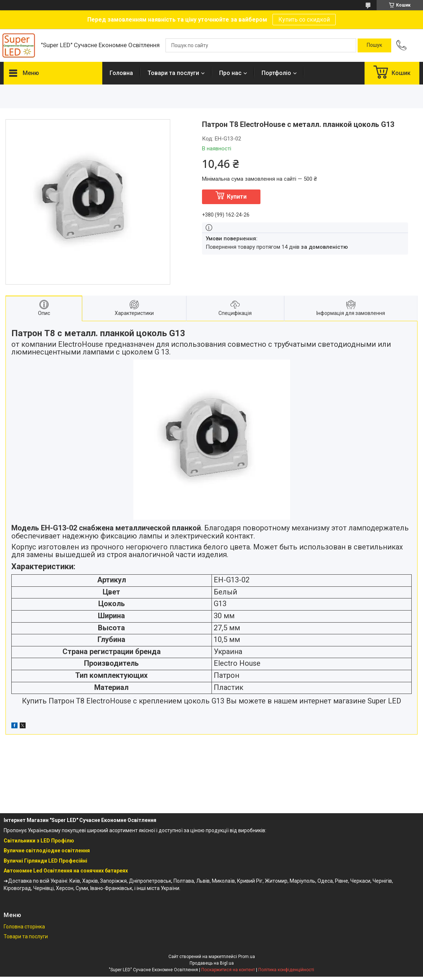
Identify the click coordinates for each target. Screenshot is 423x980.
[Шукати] (374, 45)
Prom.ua (247, 957)
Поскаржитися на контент (228, 970)
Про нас (230, 73)
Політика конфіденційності (286, 970)
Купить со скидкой (304, 20)
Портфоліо (276, 73)
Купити (237, 197)
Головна (121, 73)
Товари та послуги (173, 73)
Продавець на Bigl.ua (212, 963)
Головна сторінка (24, 927)
